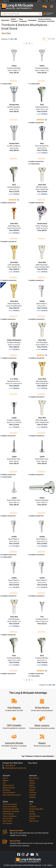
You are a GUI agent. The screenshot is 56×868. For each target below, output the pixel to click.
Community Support (10, 804)
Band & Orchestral (14, 20)
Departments (5, 20)
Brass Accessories (23, 20)
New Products (34, 778)
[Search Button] (40, 14)
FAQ (31, 804)
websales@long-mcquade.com (14, 768)
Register (6, 781)
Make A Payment (9, 788)
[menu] (51, 6)
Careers (32, 811)
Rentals (32, 781)
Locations (33, 807)
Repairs (32, 785)
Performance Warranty (11, 809)
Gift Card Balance (9, 792)
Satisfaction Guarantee (11, 811)
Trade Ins (32, 788)
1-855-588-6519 (9, 766)
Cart (4, 783)
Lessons (32, 783)
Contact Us (5, 1)
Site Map (32, 814)
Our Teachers (7, 823)
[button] (42, 6)
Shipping (32, 797)
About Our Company (10, 807)
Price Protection (8, 814)
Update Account (8, 785)
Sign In (5, 778)
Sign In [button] (40, 1)
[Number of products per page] (45, 39)
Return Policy (7, 821)
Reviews (32, 819)
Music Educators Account (12, 795)
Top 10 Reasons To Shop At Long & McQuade (38, 756)
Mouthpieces (32, 20)
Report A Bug (34, 821)
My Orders (6, 790)
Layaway (32, 795)
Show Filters (6, 33)
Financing (33, 792)
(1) (46, 120)
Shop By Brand (34, 816)
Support (32, 790)
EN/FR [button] (52, 1)
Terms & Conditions (10, 816)
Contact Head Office (36, 809)
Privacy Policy (8, 819)
